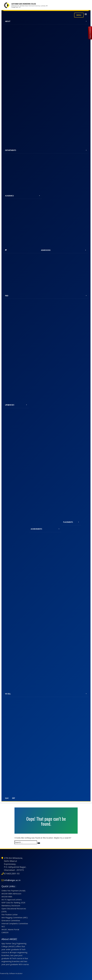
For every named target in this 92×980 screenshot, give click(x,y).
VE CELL (46, 694)
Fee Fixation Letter (10, 914)
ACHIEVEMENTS (45, 529)
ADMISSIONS (64, 250)
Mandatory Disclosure (11, 906)
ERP (14, 798)
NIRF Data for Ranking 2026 (13, 903)
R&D (46, 296)
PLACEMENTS (71, 522)
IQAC (7, 798)
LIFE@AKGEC (16, 405)
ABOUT (46, 21)
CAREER (5, 932)
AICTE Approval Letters (12, 900)
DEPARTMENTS (46, 150)
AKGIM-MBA (7, 897)
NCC (3, 926)
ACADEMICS (23, 196)
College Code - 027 (16, 7)
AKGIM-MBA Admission (11, 894)
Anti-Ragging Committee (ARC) (15, 917)
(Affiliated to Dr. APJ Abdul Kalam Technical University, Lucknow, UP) (29, 6)
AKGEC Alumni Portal (10, 929)
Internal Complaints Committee (15, 923)
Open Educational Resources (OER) (14, 910)
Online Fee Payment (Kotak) (13, 891)
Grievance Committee (11, 920)
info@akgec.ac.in (12, 880)
